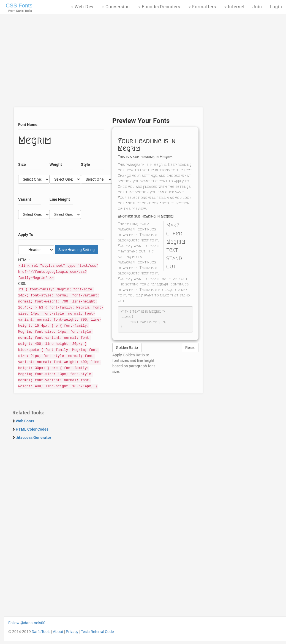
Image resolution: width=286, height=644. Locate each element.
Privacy (72, 632)
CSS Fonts (19, 5)
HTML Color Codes (32, 429)
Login (276, 7)
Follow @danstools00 (27, 623)
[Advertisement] (107, 63)
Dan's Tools (41, 632)
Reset (190, 348)
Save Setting (77, 250)
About (58, 632)
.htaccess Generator (33, 437)
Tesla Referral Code (97, 632)
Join (257, 7)
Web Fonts (25, 421)
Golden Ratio (127, 348)
